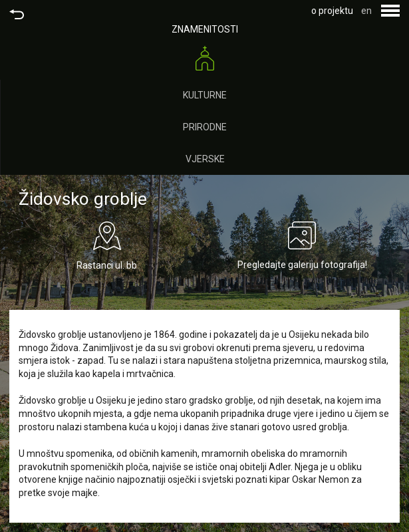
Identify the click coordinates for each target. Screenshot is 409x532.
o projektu (332, 11)
